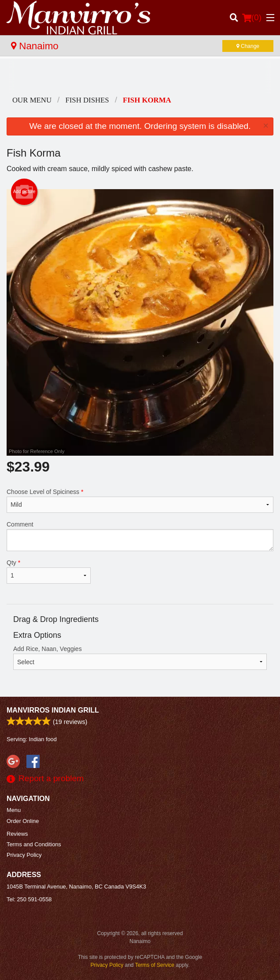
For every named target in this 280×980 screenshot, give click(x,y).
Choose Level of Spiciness (140, 501)
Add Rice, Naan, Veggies (140, 658)
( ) (252, 18)
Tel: (29, 899)
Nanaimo (35, 46)
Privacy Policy (24, 855)
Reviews (17, 834)
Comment (140, 536)
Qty (49, 571)
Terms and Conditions (34, 844)
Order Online (23, 821)
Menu (14, 810)
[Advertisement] (140, 76)
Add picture (24, 192)
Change (248, 46)
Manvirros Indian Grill (53, 710)
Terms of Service (155, 965)
